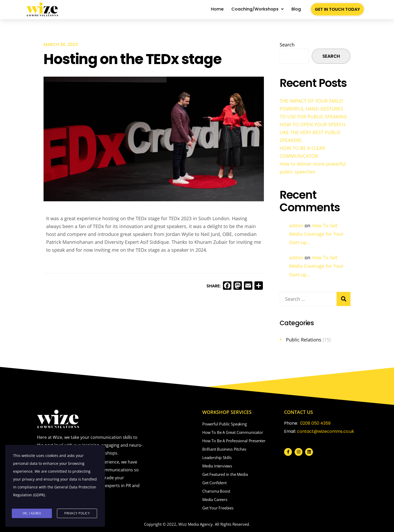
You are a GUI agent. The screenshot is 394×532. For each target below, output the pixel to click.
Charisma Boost (216, 491)
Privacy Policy (77, 513)
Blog (296, 9)
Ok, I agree (32, 513)
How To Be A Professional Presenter (234, 441)
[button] (257, 9)
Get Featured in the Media (225, 474)
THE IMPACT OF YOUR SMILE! (312, 101)
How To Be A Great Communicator (233, 432)
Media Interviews (217, 466)
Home (217, 9)
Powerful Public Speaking (225, 424)
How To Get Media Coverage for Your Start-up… (316, 234)
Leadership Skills (217, 457)
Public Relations (304, 340)
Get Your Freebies (218, 508)
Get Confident (214, 483)
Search (287, 45)
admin (296, 225)
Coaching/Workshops (257, 9)
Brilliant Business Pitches (224, 449)
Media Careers (215, 499)
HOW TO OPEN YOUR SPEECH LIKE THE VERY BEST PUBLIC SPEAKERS (312, 132)
